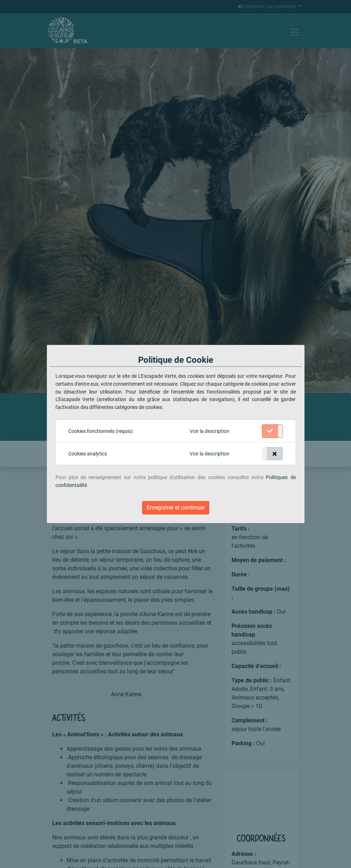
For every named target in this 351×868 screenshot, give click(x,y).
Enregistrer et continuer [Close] (176, 508)
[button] (209, 431)
